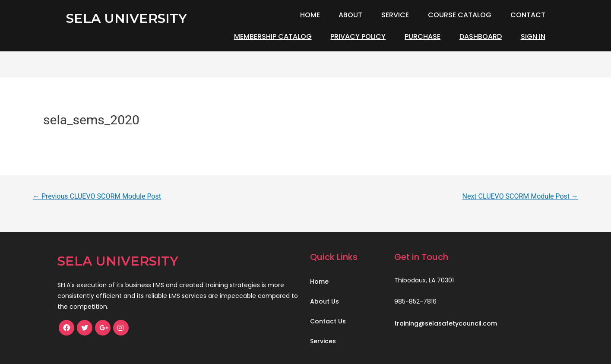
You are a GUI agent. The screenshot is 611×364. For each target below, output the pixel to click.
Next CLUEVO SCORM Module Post (521, 196)
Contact (528, 15)
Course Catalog (460, 15)
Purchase (423, 36)
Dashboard (481, 36)
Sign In (533, 36)
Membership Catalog (273, 36)
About (350, 15)
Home (310, 15)
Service (395, 15)
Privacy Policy (358, 36)
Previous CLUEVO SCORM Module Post (97, 196)
